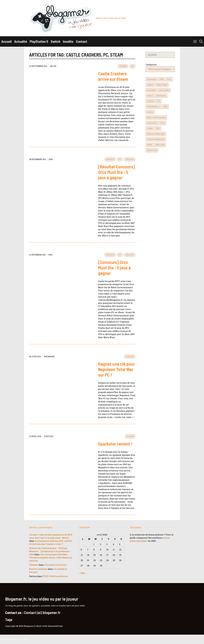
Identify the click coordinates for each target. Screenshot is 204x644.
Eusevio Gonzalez (38, 569)
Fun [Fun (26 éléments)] (169, 79)
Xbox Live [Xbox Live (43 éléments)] (152, 150)
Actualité (21, 41)
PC (132, 66)
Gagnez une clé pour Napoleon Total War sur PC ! (116, 369)
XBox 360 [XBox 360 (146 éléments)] (160, 145)
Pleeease (34, 565)
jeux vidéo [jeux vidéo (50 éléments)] (164, 90)
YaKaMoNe (49, 357)
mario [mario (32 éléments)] (150, 96)
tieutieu (49, 436)
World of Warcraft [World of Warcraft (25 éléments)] (156, 134)
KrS (51, 159)
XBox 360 (130, 159)
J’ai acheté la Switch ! (56, 565)
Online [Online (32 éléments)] (151, 101)
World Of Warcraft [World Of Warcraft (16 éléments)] (156, 139)
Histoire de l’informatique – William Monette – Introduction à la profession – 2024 (50, 551)
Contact (82, 41)
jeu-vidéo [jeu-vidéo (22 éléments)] (152, 90)
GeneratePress (55, 626)
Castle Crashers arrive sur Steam (113, 76)
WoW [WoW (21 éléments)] (150, 145)
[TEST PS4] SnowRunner (55, 576)
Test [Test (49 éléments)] (163, 123)
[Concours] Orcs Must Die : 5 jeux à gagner (114, 268)
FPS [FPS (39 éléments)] (162, 79)
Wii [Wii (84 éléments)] (158, 128)
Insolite (68, 41)
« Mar (82, 573)
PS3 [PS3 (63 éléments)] (165, 107)
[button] (201, 41)
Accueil (6, 41)
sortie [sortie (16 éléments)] (150, 112)
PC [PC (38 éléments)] (159, 101)
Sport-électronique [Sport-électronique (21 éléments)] (156, 117)
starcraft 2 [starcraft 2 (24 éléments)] (152, 123)
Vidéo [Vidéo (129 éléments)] (150, 128)
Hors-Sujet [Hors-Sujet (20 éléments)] (162, 85)
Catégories (151, 65)
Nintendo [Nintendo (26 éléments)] (161, 96)
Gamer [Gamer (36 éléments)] (150, 85)
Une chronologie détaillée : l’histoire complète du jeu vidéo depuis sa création (51, 557)
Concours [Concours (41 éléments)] (152, 79)
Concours (110, 159)
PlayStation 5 (39, 41)
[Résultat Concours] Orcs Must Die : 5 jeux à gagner (116, 172)
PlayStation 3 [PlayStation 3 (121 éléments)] (154, 107)
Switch (56, 41)
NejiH (53, 66)
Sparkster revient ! (115, 444)
